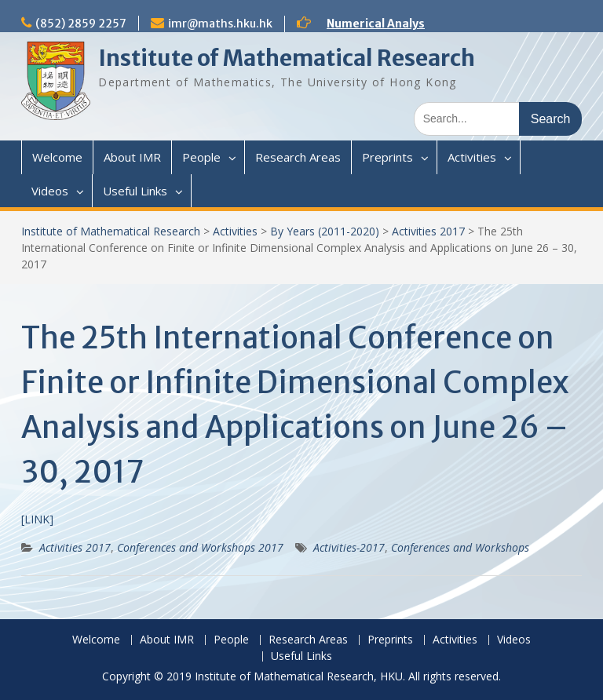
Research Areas (298, 157)
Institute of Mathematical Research (287, 58)
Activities (472, 157)
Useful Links (135, 191)
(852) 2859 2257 (81, 24)
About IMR (132, 157)
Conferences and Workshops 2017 (200, 547)
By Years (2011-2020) (325, 231)
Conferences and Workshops (460, 547)
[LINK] (37, 519)
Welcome (57, 157)
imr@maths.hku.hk (220, 24)
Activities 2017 (428, 231)
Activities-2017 (349, 547)
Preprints (387, 157)
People (201, 157)
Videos (50, 191)
